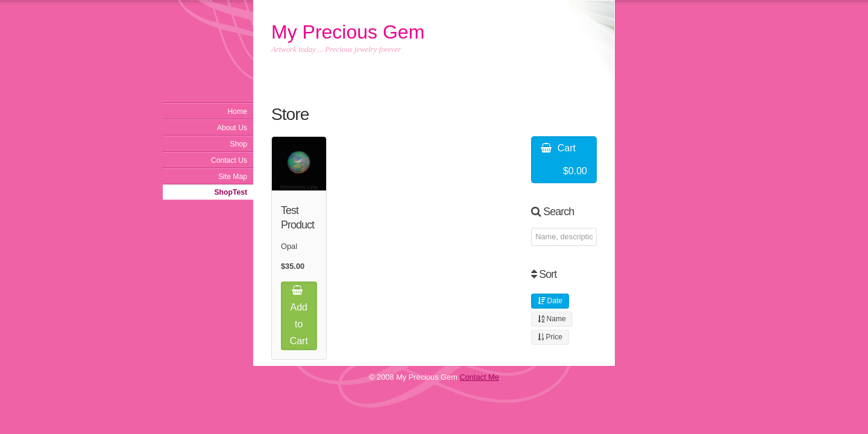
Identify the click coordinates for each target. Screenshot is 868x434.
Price (550, 337)
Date (550, 301)
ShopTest (231, 192)
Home (237, 112)
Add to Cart (299, 316)
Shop (239, 144)
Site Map (233, 177)
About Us (232, 128)
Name (552, 319)
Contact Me (479, 377)
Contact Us (229, 160)
